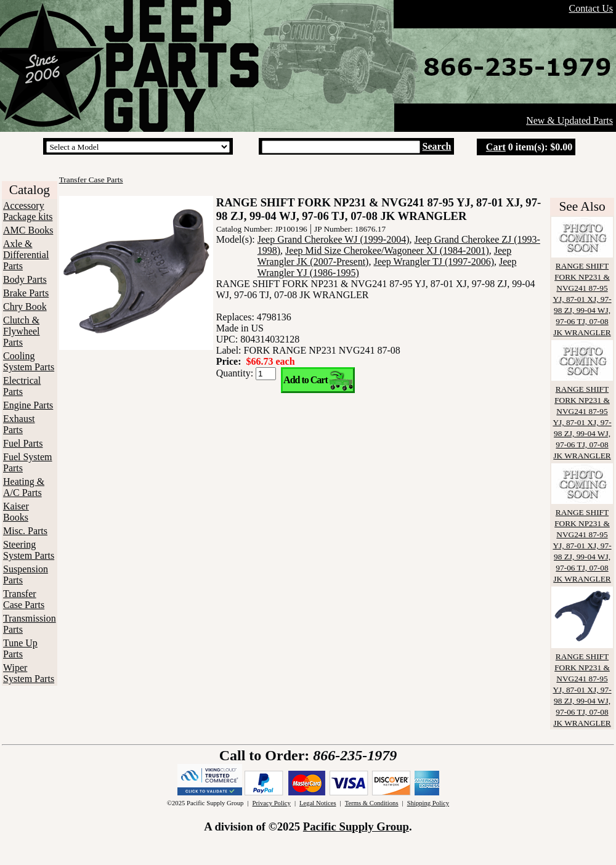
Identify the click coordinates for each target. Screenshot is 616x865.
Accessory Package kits (28, 211)
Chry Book (25, 307)
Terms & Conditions (372, 803)
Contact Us (591, 8)
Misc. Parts (25, 531)
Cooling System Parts (29, 361)
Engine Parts (28, 405)
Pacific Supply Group (356, 826)
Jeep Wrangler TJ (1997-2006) (434, 262)
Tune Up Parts (20, 648)
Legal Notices (318, 803)
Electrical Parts (22, 386)
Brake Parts (26, 293)
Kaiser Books (16, 512)
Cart (496, 147)
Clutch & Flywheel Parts (22, 331)
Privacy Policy (271, 803)
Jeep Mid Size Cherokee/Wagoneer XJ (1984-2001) (387, 250)
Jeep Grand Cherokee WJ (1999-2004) (334, 239)
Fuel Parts (23, 443)
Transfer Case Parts (24, 599)
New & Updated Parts (569, 120)
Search (437, 146)
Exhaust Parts (19, 424)
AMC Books (28, 230)
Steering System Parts (29, 550)
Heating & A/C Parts (24, 487)
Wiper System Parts (29, 673)
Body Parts (25, 279)
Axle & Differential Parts (26, 255)
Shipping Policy (428, 803)
